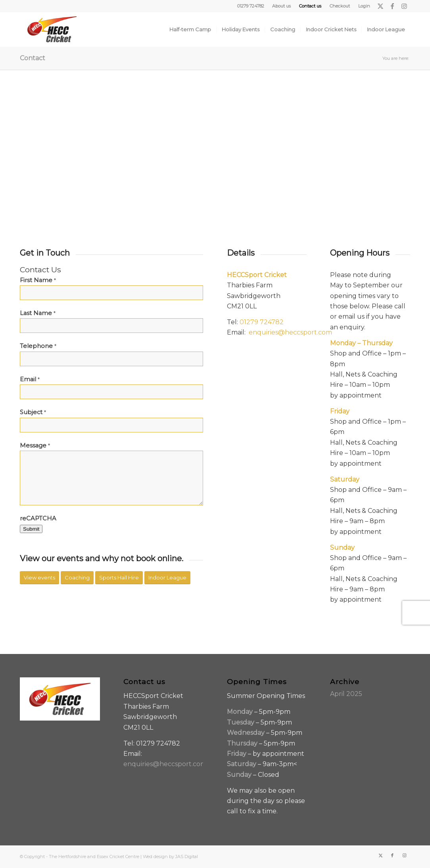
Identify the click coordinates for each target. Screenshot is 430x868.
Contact (33, 58)
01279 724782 (262, 322)
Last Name (38, 313)
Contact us (310, 6)
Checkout (340, 6)
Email (30, 379)
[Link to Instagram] (404, 6)
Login (364, 6)
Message (35, 445)
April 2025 (346, 694)
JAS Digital (187, 857)
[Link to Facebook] (392, 6)
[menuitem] (282, 6)
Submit (31, 529)
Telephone (38, 346)
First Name (38, 280)
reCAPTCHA (38, 518)
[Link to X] (380, 6)
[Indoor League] (167, 578)
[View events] (39, 578)
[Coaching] (77, 578)
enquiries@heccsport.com (290, 332)
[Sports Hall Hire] (119, 578)
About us (281, 6)
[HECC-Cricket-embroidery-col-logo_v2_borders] (52, 29)
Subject (33, 412)
